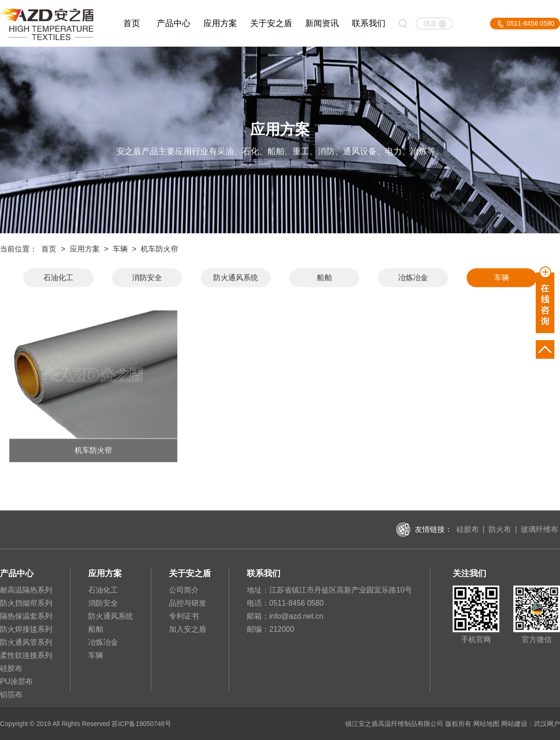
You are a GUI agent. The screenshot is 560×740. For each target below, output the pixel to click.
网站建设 (514, 724)
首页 (132, 23)
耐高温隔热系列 (26, 590)
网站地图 (486, 724)
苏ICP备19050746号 (141, 724)
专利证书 (184, 616)
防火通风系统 (236, 278)
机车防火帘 (159, 249)
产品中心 (174, 23)
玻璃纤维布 (539, 529)
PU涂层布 (16, 681)
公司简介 (184, 590)
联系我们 (369, 23)
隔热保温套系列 (26, 616)
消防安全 (147, 278)
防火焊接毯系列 (26, 629)
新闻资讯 (322, 23)
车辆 (119, 249)
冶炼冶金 (413, 278)
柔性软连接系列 (26, 655)
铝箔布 (11, 695)
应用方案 (220, 23)
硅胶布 (468, 529)
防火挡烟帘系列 (26, 603)
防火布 (500, 529)
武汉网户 (547, 724)
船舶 (324, 278)
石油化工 (58, 278)
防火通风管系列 (26, 642)
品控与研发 (188, 603)
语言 (430, 23)
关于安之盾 (271, 23)
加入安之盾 (188, 629)
